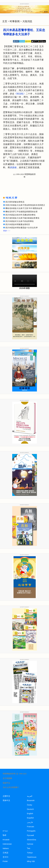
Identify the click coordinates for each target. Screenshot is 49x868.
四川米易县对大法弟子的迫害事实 (20, 221)
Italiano (6, 848)
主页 (5, 21)
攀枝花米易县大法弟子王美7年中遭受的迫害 (24, 208)
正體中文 (6, 796)
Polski (5, 861)
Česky (30, 805)
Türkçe (30, 853)
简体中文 (6, 800)
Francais (31, 827)
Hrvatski (6, 840)
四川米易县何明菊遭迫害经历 (18, 224)
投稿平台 (6, 783)
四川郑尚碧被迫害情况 (15, 202)
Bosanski (31, 800)
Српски (30, 844)
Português (31, 831)
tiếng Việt (31, 861)
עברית (5, 831)
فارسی (30, 822)
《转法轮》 (20, 94)
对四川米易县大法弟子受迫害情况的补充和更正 (25, 205)
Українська (32, 857)
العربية (30, 796)
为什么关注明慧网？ (11, 787)
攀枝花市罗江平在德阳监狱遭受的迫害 (21, 212)
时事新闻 (15, 21)
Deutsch (30, 809)
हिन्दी (5, 835)
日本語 (6, 853)
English (30, 814)
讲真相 (13, 168)
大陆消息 (27, 21)
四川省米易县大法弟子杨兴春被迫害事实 (22, 218)
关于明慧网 (7, 778)
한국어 (6, 857)
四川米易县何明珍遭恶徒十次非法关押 (21, 228)
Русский (30, 835)
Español (30, 818)
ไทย (29, 848)
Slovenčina (32, 840)
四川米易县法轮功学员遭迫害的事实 (21, 215)
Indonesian (7, 844)
